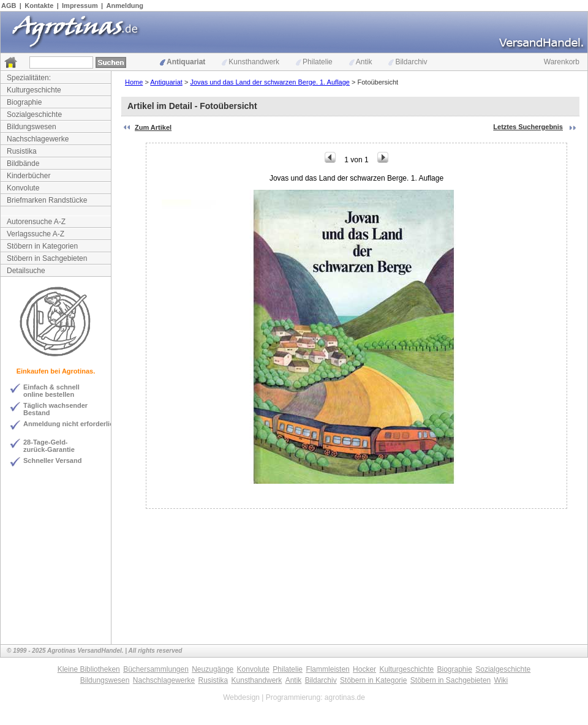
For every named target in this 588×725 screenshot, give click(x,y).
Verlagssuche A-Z (36, 234)
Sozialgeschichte (34, 115)
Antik (361, 62)
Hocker (364, 669)
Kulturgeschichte (34, 90)
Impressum (80, 6)
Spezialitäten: (29, 78)
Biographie (24, 102)
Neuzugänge (213, 669)
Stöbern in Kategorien (42, 246)
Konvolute (23, 188)
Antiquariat (183, 62)
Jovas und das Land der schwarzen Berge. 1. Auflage (270, 82)
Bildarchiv (408, 62)
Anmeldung (125, 6)
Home (134, 82)
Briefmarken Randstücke (47, 200)
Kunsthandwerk (251, 62)
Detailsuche (26, 271)
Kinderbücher (28, 176)
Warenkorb (562, 62)
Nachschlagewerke (38, 139)
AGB (9, 6)
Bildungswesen (32, 127)
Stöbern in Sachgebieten (47, 258)
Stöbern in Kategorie (373, 680)
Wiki (501, 680)
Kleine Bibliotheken (89, 669)
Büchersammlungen (156, 669)
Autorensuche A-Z (36, 222)
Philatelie (314, 62)
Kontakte (39, 6)
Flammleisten (327, 669)
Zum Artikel (153, 127)
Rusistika (22, 151)
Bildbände (23, 163)
